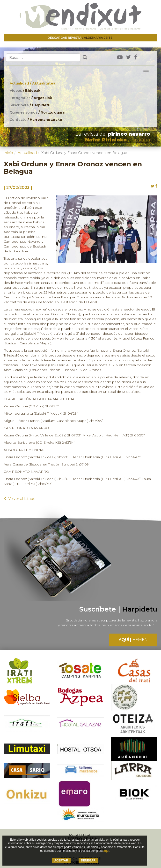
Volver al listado (20, 499)
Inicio (8, 153)
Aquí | (133, 640)
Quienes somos (37, 112)
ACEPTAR (61, 860)
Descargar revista (80, 38)
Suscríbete (30, 105)
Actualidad (33, 83)
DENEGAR (88, 860)
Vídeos (25, 91)
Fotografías (31, 98)
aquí (106, 851)
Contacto (36, 120)
